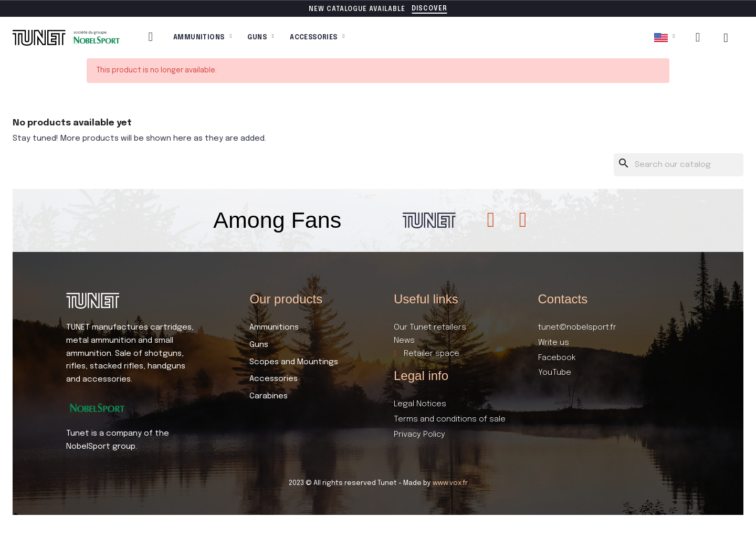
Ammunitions (202, 38)
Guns (261, 38)
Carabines (269, 396)
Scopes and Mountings (294, 362)
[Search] (679, 165)
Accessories (317, 38)
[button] (429, 9)
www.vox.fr (450, 483)
